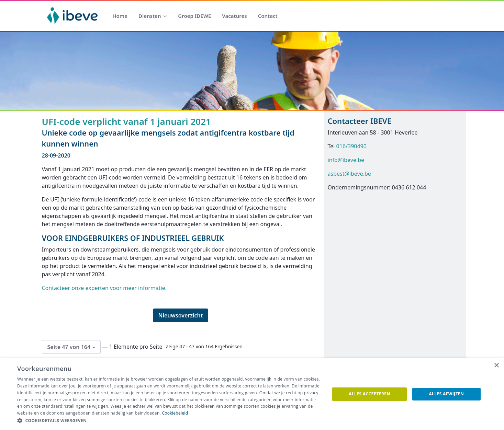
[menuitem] (120, 16)
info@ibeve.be (346, 160)
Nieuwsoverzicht (181, 315)
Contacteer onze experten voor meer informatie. (104, 288)
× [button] (496, 366)
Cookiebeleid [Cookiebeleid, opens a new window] (175, 413)
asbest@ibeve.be (349, 174)
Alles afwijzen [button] (446, 394)
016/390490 (351, 146)
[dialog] (252, 394)
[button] (169, 421)
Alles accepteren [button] (369, 394)
